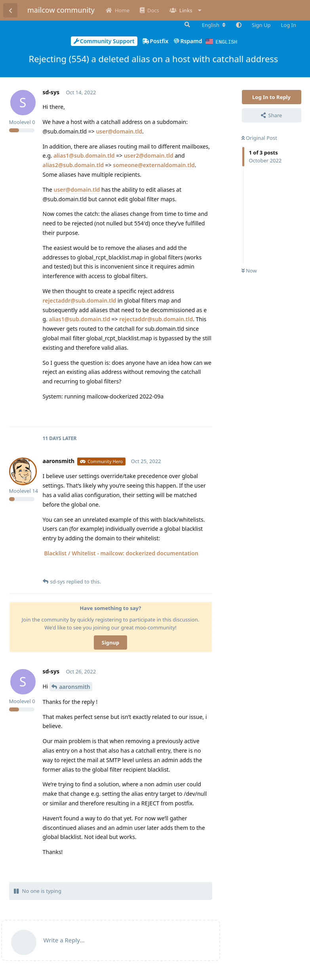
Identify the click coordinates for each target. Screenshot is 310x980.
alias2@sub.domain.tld (73, 165)
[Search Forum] (186, 25)
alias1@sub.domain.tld (84, 155)
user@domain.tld (119, 131)
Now (249, 270)
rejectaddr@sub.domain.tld (80, 300)
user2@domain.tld (149, 155)
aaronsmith (75, 686)
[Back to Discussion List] (10, 10)
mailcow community (61, 10)
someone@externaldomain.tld (154, 165)
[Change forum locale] (214, 25)
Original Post (259, 137)
